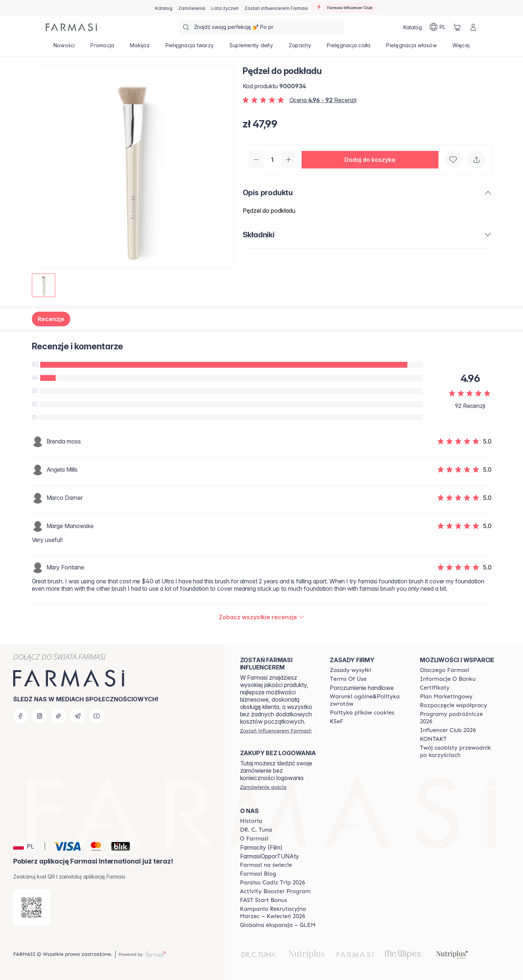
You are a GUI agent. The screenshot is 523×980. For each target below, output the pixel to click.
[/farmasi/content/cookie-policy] (362, 713)
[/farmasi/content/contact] (433, 739)
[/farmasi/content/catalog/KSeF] (337, 721)
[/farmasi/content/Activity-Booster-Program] (275, 891)
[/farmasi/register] (192, 8)
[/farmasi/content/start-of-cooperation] (453, 705)
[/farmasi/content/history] (251, 821)
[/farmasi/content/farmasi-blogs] (258, 874)
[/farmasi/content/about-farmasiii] (254, 839)
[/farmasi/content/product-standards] (435, 688)
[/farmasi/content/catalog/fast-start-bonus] (264, 900)
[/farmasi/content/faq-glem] (278, 925)
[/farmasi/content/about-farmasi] (444, 670)
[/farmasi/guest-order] (263, 787)
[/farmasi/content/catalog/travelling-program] (458, 718)
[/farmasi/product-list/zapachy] (300, 48)
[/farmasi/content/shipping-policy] (350, 670)
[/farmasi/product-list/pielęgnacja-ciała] (349, 48)
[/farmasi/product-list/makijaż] (140, 48)
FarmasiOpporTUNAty (270, 856)
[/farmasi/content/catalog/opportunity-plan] (446, 697)
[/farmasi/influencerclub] (344, 8)
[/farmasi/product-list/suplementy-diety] (251, 48)
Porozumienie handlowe (362, 688)
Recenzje (51, 319)
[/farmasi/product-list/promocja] (102, 48)
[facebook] (20, 716)
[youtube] (97, 716)
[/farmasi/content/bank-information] (448, 679)
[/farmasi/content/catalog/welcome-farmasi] (458, 751)
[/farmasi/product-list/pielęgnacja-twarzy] (189, 48)
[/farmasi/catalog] (164, 8)
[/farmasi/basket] (457, 27)
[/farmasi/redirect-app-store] (31, 907)
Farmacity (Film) (261, 847)
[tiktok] (59, 716)
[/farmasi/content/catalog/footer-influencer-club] (448, 730)
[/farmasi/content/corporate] (266, 865)
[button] (370, 160)
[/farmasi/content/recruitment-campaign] (279, 913)
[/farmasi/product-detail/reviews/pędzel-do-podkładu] (261, 617)
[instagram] (40, 716)
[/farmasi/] (71, 27)
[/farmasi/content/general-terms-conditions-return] (368, 700)
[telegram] (78, 716)
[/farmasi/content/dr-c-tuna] (256, 830)
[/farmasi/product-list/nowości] (64, 48)
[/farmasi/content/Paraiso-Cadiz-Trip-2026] (273, 883)
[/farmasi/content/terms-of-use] (348, 679)
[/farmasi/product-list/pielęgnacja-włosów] (411, 48)
